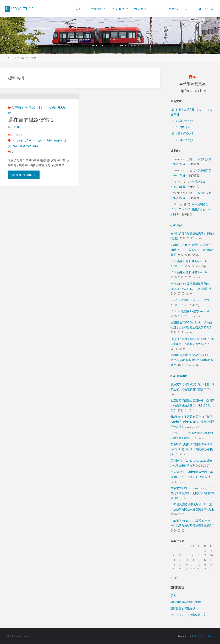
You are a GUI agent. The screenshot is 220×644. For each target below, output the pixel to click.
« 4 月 (174, 578)
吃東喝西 (17, 123)
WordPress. (208, 636)
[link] (186, 9)
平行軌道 (30, 123)
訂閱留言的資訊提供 (183, 608)
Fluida (195, 636)
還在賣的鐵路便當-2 (31, 135)
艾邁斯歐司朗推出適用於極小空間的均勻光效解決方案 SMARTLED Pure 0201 (192, 405)
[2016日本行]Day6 (182, 127)
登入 (173, 596)
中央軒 (48, 156)
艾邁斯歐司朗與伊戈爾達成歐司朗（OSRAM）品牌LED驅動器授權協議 (192, 449)
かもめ (38, 156)
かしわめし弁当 (22, 156)
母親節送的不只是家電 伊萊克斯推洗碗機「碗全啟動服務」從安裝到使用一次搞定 (192, 422)
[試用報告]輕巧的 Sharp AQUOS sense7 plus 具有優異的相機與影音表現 (192, 360)
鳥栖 (35, 162)
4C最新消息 (180, 376)
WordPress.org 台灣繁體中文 (188, 615)
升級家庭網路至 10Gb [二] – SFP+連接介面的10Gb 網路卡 (191, 209)
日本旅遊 (50, 123)
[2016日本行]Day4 (182, 140)
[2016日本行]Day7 (182, 121)
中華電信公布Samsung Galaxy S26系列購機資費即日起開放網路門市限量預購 (192, 493)
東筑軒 (58, 156)
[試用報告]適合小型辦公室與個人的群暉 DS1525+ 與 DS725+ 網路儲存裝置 (192, 250)
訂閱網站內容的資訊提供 (186, 602)
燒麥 (15, 162)
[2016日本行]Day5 (182, 133)
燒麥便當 (25, 162)
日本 (40, 123)
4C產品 (178, 225)
